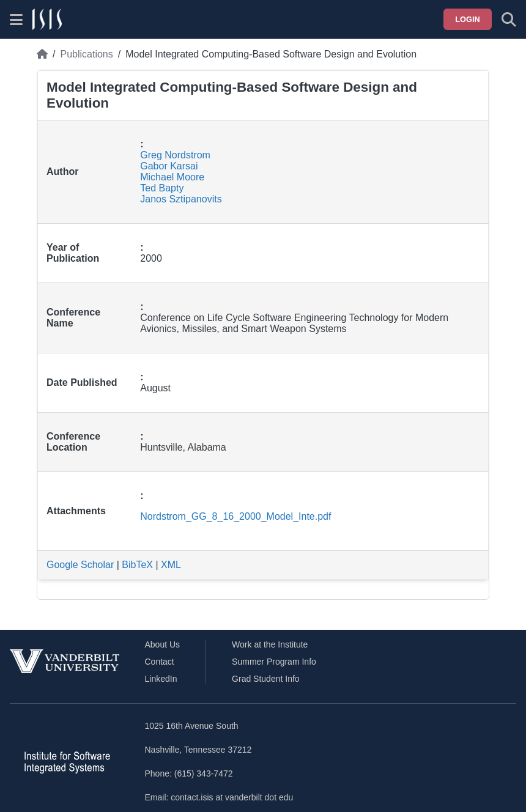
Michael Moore (172, 177)
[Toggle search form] (509, 20)
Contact (160, 662)
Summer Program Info (274, 662)
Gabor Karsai (169, 166)
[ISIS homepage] (47, 20)
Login (468, 19)
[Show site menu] (16, 20)
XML (171, 565)
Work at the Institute (270, 644)
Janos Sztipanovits (181, 199)
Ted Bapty (162, 188)
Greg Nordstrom (175, 155)
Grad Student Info (266, 679)
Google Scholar (80, 565)
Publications (86, 54)
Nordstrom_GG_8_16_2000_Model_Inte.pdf (235, 516)
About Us (163, 644)
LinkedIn (161, 679)
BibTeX (137, 565)
